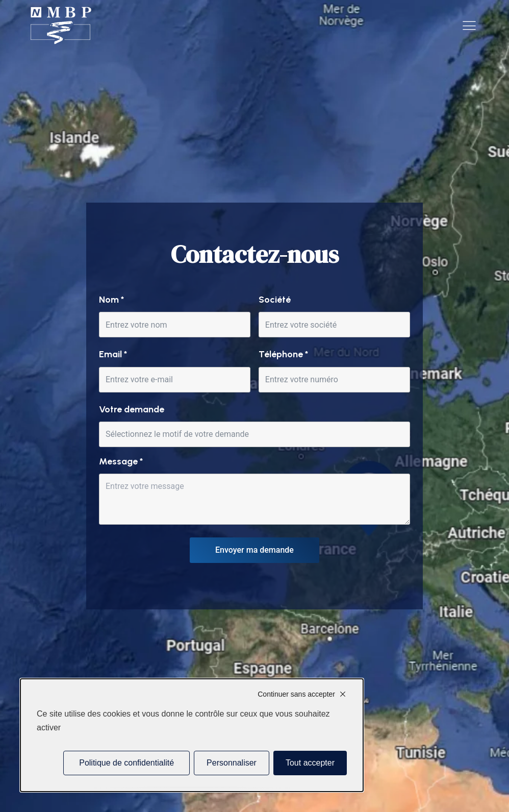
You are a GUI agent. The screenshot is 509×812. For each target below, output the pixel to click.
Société (275, 300)
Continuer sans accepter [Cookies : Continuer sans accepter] (296, 694)
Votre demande (132, 409)
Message (121, 461)
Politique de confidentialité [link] (126, 763)
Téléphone (283, 354)
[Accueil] (61, 26)
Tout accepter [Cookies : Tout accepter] (310, 763)
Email (113, 354)
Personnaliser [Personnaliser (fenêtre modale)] (232, 763)
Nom (111, 300)
